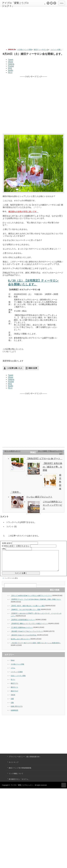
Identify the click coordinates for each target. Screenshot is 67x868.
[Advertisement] (34, 26)
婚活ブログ (14, 695)
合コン (13, 683)
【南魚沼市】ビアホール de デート (44, 459)
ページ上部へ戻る (64, 789)
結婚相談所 (14, 714)
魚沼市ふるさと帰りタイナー (20, 643)
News (13, 664)
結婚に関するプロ (17, 710)
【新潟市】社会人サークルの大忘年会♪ (24, 639)
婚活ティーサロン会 (41, 50)
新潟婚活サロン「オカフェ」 (19, 783)
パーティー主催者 (17, 676)
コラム (13, 672)
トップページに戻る (11, 582)
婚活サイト (14, 691)
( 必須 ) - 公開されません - (16, 546)
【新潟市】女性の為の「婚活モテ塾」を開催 (52, 467)
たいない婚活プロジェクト (39, 497)
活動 (12, 707)
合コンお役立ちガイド (13, 451)
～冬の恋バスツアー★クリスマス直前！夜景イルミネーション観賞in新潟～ (36, 647)
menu (62, 3)
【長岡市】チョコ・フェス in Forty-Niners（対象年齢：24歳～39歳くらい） (36, 603)
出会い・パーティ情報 (18, 680)
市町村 (13, 699)
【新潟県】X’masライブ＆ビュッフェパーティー (27, 635)
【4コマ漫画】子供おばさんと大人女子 (50, 452)
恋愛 (12, 703)
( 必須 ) (7, 543)
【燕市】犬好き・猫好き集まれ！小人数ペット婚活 (28, 610)
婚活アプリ (14, 687)
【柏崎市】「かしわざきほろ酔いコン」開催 (26, 613)
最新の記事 (33, 368)
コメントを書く (56, 50)
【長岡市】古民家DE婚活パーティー (23, 624)
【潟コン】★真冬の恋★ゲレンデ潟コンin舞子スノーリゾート (31, 600)
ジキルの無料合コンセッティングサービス (52, 505)
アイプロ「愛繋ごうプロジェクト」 (22, 789)
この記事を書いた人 (14, 368)
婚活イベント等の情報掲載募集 (20, 772)
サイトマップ (14, 766)
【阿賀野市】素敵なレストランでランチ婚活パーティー (29, 628)
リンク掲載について (16, 778)
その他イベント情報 (24, 50)
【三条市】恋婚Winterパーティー (22, 631)
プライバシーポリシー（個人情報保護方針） (25, 761)
